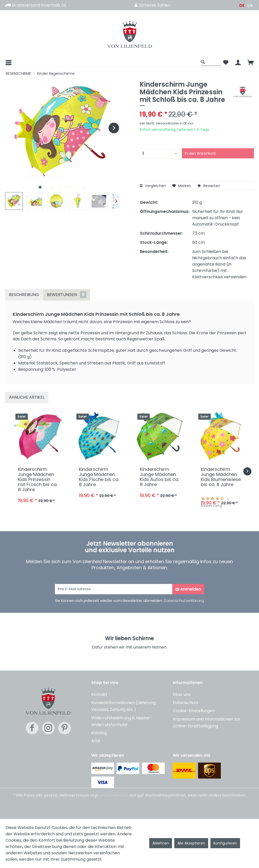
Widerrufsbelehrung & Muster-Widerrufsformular (122, 721)
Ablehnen (161, 843)
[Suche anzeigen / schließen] (211, 62)
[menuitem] (102, 63)
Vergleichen (153, 186)
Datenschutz (186, 703)
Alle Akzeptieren (191, 843)
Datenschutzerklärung (184, 601)
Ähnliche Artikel (27, 397)
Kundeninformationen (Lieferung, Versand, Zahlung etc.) (124, 706)
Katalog (99, 733)
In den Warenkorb (200, 153)
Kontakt (99, 695)
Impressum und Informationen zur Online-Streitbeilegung (207, 723)
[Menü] (8, 63)
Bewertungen (67, 295)
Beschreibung (24, 295)
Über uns (182, 695)
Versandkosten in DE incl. (175, 123)
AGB (96, 741)
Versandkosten (114, 795)
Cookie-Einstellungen (194, 711)
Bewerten (209, 186)
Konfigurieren (225, 843)
